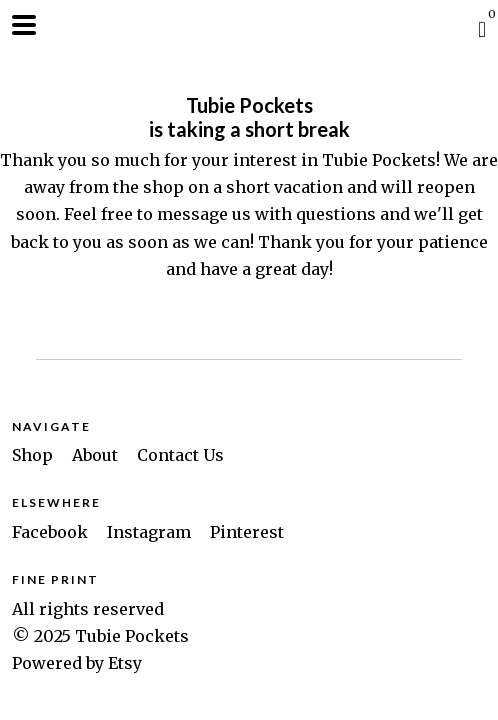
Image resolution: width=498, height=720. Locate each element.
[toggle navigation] (24, 25)
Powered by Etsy (77, 663)
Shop (34, 455)
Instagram (151, 532)
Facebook (52, 532)
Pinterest (247, 532)
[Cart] (482, 29)
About (97, 455)
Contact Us (180, 455)
